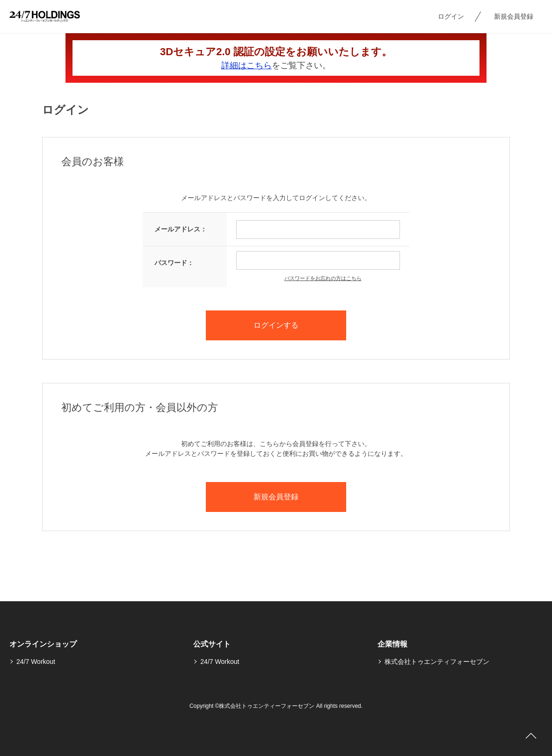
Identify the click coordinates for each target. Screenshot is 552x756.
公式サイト (212, 644)
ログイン (451, 16)
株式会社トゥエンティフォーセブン (437, 662)
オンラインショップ (43, 644)
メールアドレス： (181, 229)
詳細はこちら (247, 65)
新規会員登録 (514, 16)
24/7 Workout (36, 662)
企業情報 (392, 644)
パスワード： (174, 263)
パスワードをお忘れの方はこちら (323, 278)
